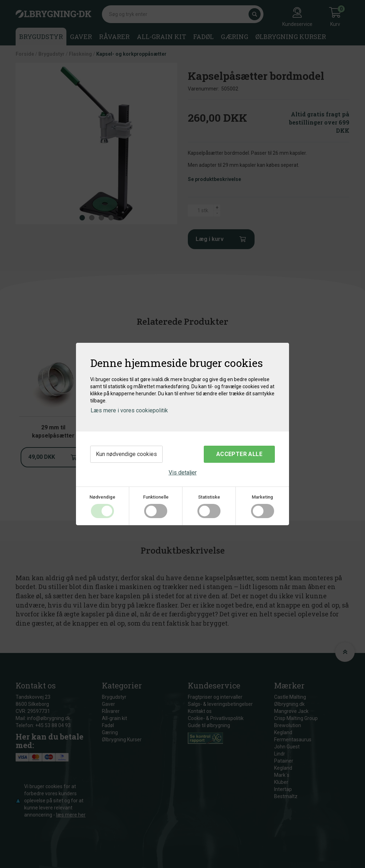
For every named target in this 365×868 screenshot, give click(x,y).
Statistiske (209, 497)
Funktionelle (156, 497)
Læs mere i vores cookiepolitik (129, 410)
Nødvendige (102, 497)
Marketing (262, 497)
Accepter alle (239, 454)
